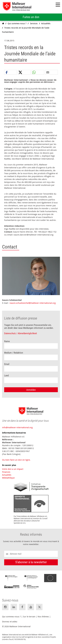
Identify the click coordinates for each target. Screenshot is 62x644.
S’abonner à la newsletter (31, 562)
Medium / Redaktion (14, 353)
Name (7, 341)
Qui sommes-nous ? (11, 616)
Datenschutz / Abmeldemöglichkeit (21, 333)
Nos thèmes (43, 616)
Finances (6, 472)
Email (7, 364)
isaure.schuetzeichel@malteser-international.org (33, 303)
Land (6, 376)
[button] (11, 72)
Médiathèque (8, 478)
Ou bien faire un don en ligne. (16, 460)
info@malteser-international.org (17, 427)
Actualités (7, 475)
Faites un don (31, 17)
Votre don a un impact (13, 469)
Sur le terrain (29, 616)
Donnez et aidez (10, 621)
